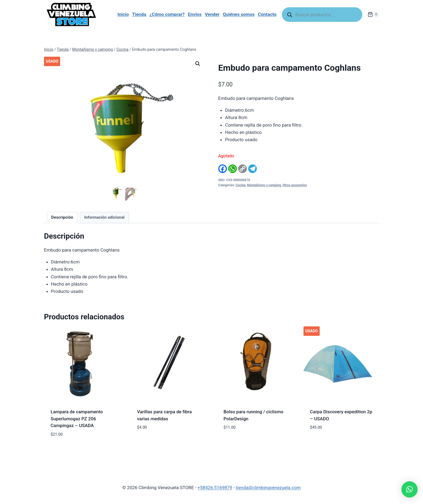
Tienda (139, 14)
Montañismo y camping (264, 185)
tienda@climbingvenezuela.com (268, 488)
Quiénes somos (239, 14)
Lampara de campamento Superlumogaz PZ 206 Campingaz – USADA (77, 419)
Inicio (123, 14)
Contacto (267, 14)
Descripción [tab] (62, 217)
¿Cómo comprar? (167, 14)
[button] (198, 64)
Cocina (241, 185)
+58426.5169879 (215, 488)
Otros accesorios (295, 185)
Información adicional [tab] (104, 217)
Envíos (195, 14)
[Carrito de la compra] (373, 15)
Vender (212, 14)
